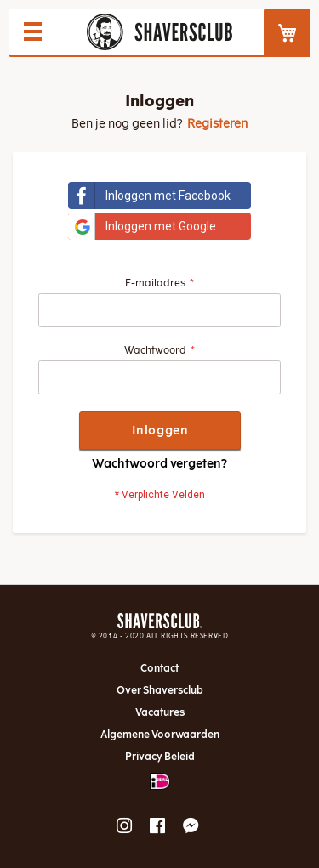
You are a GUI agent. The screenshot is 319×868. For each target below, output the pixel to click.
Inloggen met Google (142, 226)
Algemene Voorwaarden (160, 735)
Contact (159, 668)
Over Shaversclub (160, 690)
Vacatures (160, 712)
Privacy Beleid (160, 757)
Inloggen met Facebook (149, 196)
